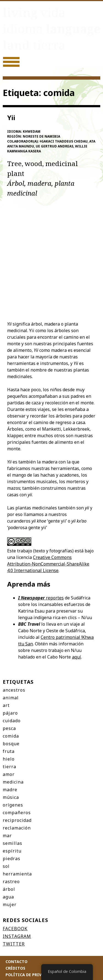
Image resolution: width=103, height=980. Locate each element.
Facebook (15, 929)
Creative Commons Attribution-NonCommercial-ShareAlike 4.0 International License (48, 564)
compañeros (17, 813)
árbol (9, 889)
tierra (9, 767)
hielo (9, 759)
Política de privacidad (31, 975)
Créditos (15, 968)
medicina (13, 782)
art (6, 705)
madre (10, 790)
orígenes (13, 805)
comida (11, 736)
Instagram (17, 936)
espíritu (12, 851)
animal (11, 698)
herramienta (17, 874)
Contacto (16, 962)
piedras (12, 859)
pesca (9, 728)
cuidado (12, 721)
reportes (41, 598)
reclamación (17, 828)
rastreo (11, 882)
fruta (9, 751)
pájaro (10, 713)
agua (8, 897)
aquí (76, 657)
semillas (12, 843)
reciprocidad (17, 820)
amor (9, 774)
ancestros (14, 690)
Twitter (14, 944)
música (11, 797)
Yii (11, 118)
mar (7, 836)
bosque (11, 744)
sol (6, 866)
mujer (10, 904)
